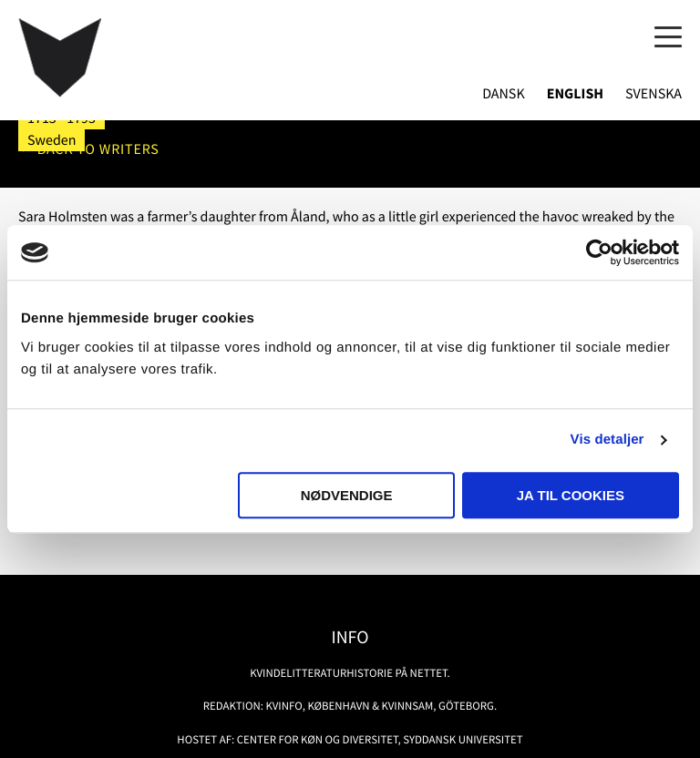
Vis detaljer (607, 440)
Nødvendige (347, 495)
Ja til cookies (571, 495)
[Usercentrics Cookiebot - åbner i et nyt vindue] (599, 252)
